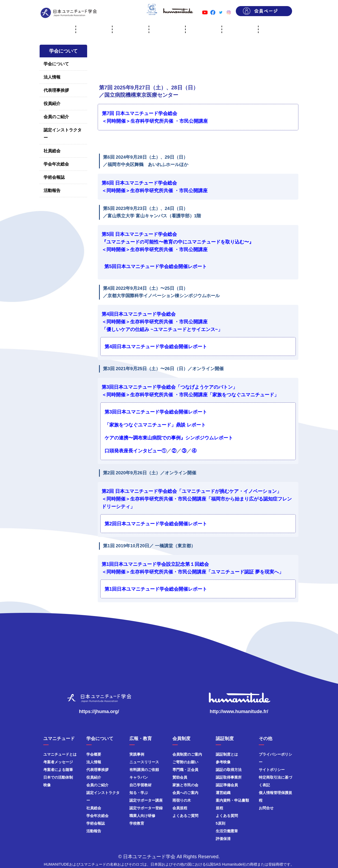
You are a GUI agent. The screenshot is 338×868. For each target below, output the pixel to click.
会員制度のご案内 (187, 754)
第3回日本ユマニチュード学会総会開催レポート (156, 412)
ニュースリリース (144, 762)
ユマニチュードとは (60, 754)
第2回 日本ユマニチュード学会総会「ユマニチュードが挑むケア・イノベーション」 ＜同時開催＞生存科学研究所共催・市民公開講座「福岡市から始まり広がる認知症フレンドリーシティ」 (197, 499)
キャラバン (139, 777)
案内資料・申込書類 (232, 800)
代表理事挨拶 (56, 90)
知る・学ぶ (139, 793)
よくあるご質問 (185, 816)
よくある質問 (227, 816)
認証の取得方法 (229, 770)
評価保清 (223, 839)
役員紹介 (52, 104)
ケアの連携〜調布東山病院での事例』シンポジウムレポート (169, 438)
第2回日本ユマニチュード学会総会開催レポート (156, 524)
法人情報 (52, 77)
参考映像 (223, 762)
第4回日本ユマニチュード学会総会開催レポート (156, 347)
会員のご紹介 (56, 117)
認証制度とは (227, 754)
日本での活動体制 (58, 777)
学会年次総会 (56, 164)
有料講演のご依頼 (144, 770)
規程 (219, 808)
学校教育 (137, 823)
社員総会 (52, 151)
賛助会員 (180, 777)
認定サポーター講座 (146, 800)
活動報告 (52, 190)
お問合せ (266, 808)
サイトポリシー (272, 770)
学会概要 (94, 754)
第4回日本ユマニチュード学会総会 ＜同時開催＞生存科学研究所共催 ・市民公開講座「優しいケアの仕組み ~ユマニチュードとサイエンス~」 (162, 322)
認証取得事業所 (229, 777)
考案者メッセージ (58, 762)
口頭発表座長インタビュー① (135, 451)
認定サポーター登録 (146, 808)
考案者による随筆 (58, 770)
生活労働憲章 (227, 831)
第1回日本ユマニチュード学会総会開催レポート (156, 589)
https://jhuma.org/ (99, 711)
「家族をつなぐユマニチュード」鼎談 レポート (155, 425)
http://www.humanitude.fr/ (239, 711)
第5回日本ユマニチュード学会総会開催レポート (156, 267)
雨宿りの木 (182, 800)
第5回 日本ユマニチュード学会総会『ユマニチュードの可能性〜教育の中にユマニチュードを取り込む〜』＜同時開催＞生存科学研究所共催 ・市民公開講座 (178, 242)
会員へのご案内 (185, 793)
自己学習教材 (140, 785)
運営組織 (223, 793)
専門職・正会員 (185, 770)
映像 (47, 785)
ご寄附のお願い (185, 762)
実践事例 (137, 754)
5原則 (220, 823)
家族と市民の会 (185, 785)
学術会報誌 (54, 177)
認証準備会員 (227, 785)
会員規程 (180, 808)
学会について (56, 64)
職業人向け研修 (142, 816)
